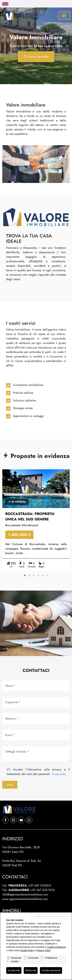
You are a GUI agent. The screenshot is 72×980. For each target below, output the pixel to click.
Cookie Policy (27, 950)
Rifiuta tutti (31, 970)
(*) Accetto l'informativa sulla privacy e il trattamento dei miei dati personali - (38, 772)
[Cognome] (36, 702)
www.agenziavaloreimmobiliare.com (25, 899)
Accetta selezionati (51, 970)
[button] (25, 575)
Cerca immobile (36, 57)
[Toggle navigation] (64, 16)
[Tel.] (36, 719)
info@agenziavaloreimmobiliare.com (25, 894)
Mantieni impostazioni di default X (50, 917)
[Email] (36, 735)
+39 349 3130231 (40, 885)
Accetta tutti (14, 970)
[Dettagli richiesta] (36, 754)
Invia (10, 785)
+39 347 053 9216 (42, 890)
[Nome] (36, 686)
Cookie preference (56, 947)
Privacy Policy (59, 774)
